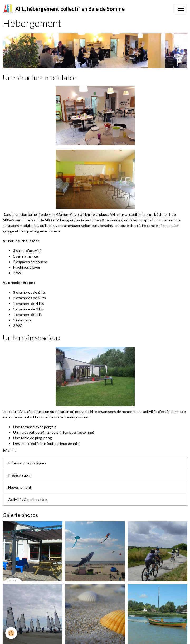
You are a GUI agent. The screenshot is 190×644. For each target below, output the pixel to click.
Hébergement (20, 487)
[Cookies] (11, 633)
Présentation (19, 475)
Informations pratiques (27, 463)
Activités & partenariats (28, 499)
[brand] (64, 9)
